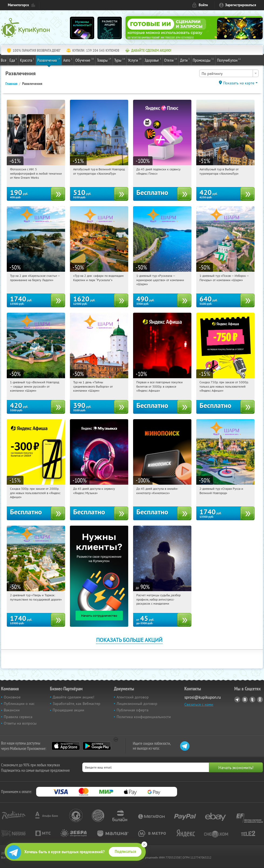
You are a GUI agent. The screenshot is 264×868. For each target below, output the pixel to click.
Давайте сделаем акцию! (73, 697)
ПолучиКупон (229, 60)
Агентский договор (133, 697)
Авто (68, 60)
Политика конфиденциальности (144, 717)
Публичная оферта (133, 710)
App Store (66, 746)
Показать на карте (239, 83)
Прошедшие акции (68, 710)
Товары (104, 60)
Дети (185, 60)
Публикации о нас (19, 704)
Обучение (85, 60)
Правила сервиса (18, 717)
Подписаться (125, 852)
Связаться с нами (199, 704)
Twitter (252, 700)
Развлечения (49, 60)
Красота (27, 60)
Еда (13, 60)
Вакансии (12, 710)
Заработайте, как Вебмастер (77, 704)
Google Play (97, 746)
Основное (12, 697)
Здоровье (153, 60)
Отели (171, 60)
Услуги (135, 60)
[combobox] (229, 73)
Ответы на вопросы (20, 723)
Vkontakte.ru (245, 700)
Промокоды (203, 60)
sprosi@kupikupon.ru (203, 697)
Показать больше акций (129, 640)
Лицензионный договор (137, 704)
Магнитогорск (18, 5)
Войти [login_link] (203, 5)
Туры (120, 60)
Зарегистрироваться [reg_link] (241, 5)
